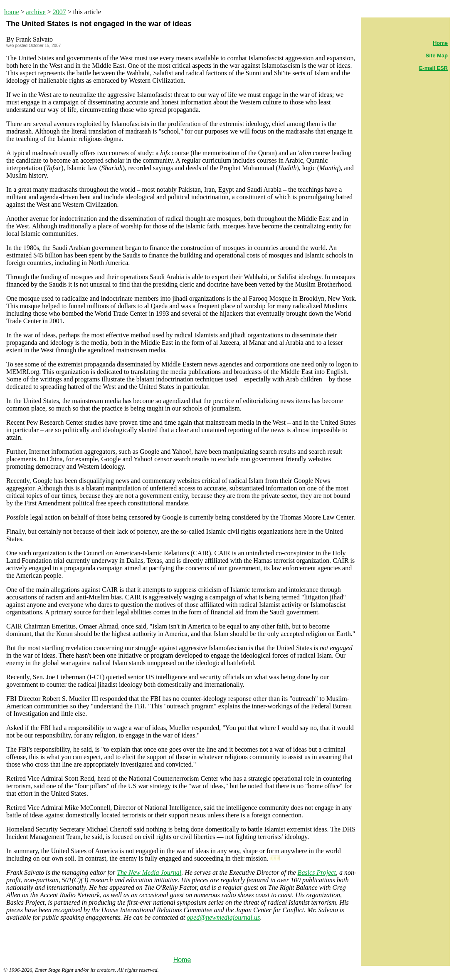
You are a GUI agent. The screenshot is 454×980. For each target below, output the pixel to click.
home (12, 12)
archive (36, 12)
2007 (59, 12)
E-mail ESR (433, 68)
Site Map (437, 56)
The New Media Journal (149, 872)
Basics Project (317, 872)
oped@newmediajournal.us (223, 917)
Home (182, 960)
